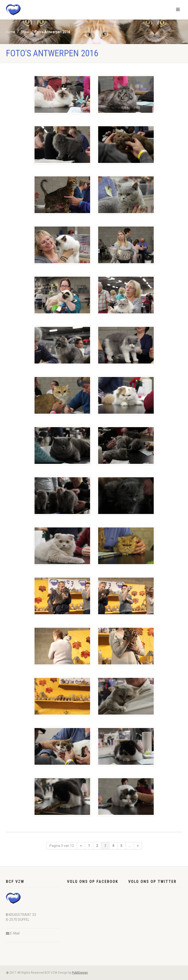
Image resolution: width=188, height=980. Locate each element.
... (130, 846)
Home (11, 32)
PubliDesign (80, 973)
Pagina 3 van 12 (62, 846)
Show (25, 32)
